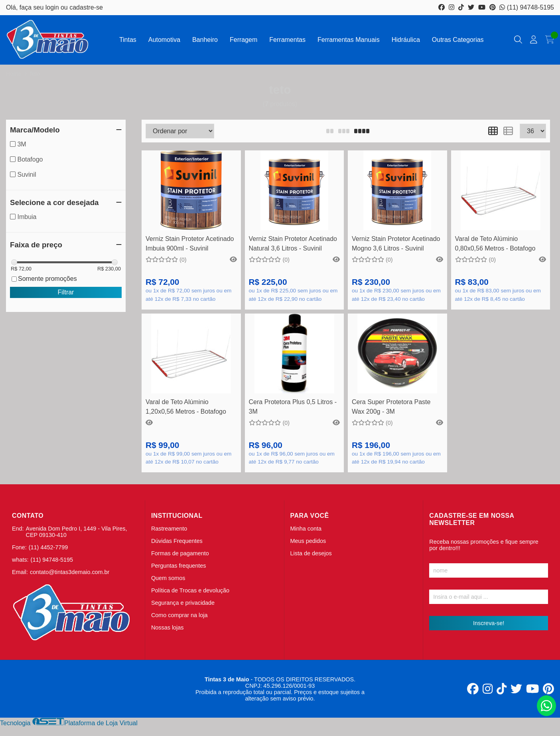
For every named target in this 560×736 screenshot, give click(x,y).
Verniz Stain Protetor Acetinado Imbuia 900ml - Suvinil (190, 244)
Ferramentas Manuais (349, 40)
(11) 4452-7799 (48, 547)
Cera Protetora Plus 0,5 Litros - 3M (293, 407)
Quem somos (168, 578)
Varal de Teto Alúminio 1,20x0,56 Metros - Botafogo (186, 407)
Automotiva (164, 40)
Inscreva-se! (489, 623)
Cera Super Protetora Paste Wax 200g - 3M (391, 407)
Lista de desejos (311, 553)
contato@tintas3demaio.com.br (70, 572)
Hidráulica (406, 40)
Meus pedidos (308, 541)
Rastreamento (169, 529)
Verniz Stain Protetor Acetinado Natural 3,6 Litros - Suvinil (293, 244)
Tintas (128, 40)
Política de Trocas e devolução (190, 590)
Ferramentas (287, 40)
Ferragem (244, 40)
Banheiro (205, 40)
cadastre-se (86, 7)
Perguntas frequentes (179, 566)
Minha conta (306, 529)
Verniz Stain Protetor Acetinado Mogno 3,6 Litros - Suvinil (396, 244)
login (53, 7)
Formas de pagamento (180, 553)
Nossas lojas (168, 627)
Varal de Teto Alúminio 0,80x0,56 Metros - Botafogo (495, 244)
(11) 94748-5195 (527, 7)
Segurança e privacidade (183, 603)
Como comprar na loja (179, 615)
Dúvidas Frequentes (177, 541)
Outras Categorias (458, 40)
